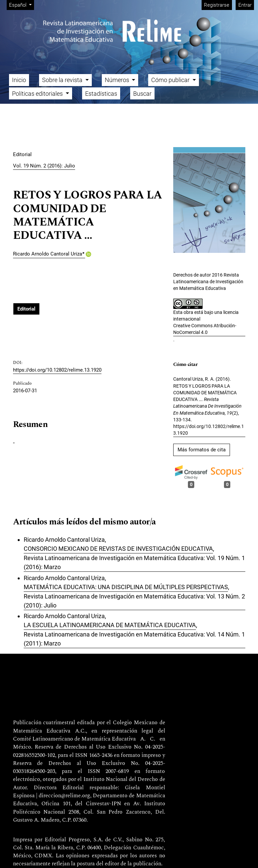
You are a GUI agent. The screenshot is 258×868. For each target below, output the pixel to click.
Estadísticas (101, 94)
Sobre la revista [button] (63, 80)
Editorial (26, 309)
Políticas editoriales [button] (38, 94)
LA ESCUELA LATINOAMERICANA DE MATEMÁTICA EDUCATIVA (110, 625)
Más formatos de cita (202, 450)
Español (21, 5)
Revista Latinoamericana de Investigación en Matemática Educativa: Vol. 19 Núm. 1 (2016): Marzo (134, 562)
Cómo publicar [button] (171, 80)
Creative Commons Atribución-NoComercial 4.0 (205, 329)
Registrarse (217, 5)
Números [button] (118, 80)
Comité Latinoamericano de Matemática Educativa (74, 739)
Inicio (19, 80)
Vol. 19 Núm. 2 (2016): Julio (44, 166)
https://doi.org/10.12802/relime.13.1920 (57, 370)
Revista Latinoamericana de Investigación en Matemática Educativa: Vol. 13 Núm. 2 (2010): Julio (134, 601)
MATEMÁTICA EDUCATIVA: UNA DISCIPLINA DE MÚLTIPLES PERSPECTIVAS (126, 587)
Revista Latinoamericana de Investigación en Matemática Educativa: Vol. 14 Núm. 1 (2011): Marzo (134, 639)
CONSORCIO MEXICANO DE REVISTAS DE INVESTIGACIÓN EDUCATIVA (118, 549)
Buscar (142, 94)
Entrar (245, 5)
